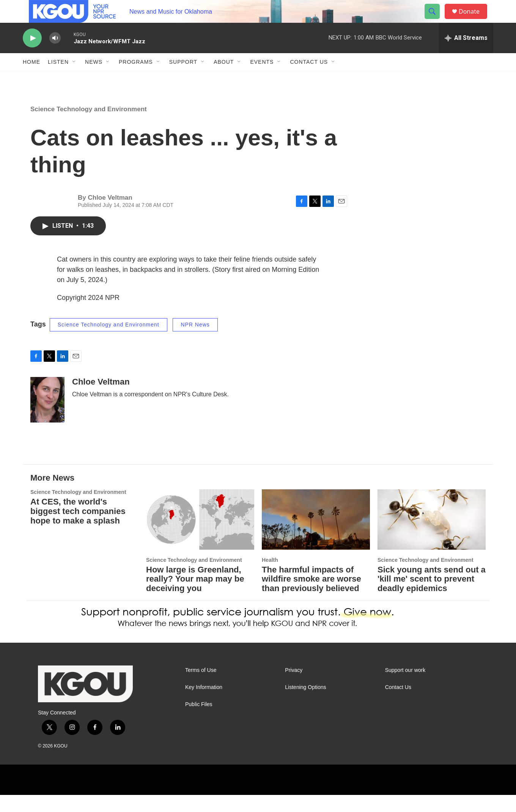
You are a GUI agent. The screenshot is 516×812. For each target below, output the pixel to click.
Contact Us (309, 79)
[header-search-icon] (436, 20)
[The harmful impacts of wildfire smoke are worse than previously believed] (316, 537)
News (94, 79)
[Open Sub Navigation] (74, 79)
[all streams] (466, 55)
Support (183, 79)
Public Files (199, 721)
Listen (58, 79)
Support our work (405, 687)
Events (262, 79)
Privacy (294, 687)
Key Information (204, 704)
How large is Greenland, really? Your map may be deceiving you (195, 596)
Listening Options (305, 704)
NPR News (195, 342)
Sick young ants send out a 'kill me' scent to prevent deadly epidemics (432, 596)
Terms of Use (201, 687)
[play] (32, 55)
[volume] (55, 55)
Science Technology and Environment (89, 126)
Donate (474, 20)
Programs (136, 79)
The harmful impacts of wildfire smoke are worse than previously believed (311, 596)
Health (270, 577)
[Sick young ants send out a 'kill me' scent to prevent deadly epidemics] (432, 537)
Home (31, 79)
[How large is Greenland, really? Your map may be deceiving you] (200, 537)
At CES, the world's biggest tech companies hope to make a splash (78, 528)
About (224, 79)
